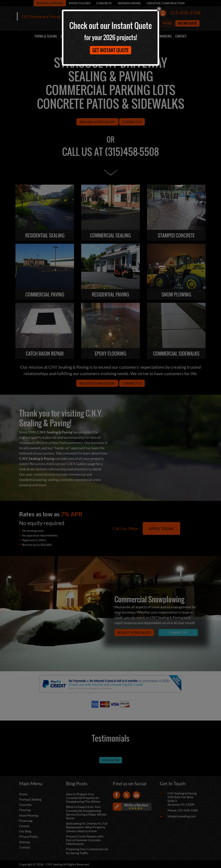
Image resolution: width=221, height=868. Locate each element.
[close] (159, 9)
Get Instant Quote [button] (110, 50)
